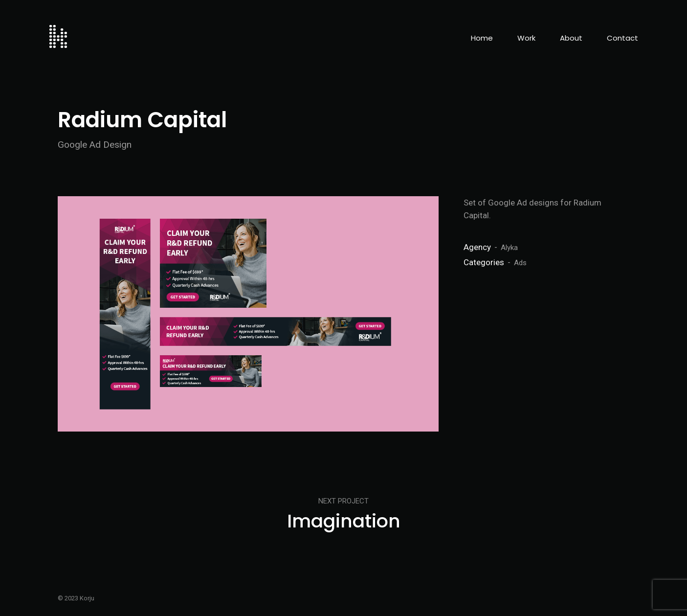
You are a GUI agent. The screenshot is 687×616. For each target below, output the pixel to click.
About (571, 38)
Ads (520, 263)
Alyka (509, 248)
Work (526, 38)
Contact (622, 38)
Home (482, 38)
